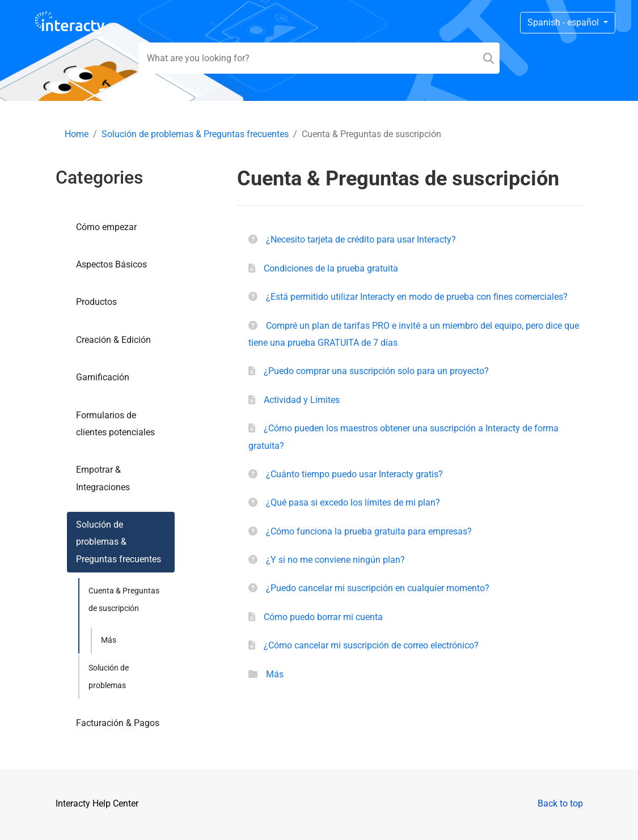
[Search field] (319, 58)
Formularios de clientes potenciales (115, 424)
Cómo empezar (106, 227)
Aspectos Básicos (111, 264)
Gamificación (103, 377)
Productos (96, 302)
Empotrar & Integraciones (103, 478)
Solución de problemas (109, 676)
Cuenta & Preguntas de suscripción (124, 599)
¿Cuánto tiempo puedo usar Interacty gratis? (354, 474)
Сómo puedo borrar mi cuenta (323, 617)
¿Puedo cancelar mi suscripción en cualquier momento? (378, 588)
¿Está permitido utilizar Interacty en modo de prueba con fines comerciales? (417, 297)
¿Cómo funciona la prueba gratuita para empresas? (369, 531)
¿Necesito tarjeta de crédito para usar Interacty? (361, 239)
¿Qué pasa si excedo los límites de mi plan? (353, 502)
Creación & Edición (113, 340)
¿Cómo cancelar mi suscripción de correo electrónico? (371, 645)
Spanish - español (564, 22)
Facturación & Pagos (118, 723)
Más (109, 640)
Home (77, 134)
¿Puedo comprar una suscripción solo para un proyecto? (376, 371)
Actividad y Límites (302, 400)
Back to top (560, 803)
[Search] (489, 58)
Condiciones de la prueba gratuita (331, 268)
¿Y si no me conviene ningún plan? (335, 560)
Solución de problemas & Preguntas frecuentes (195, 134)
